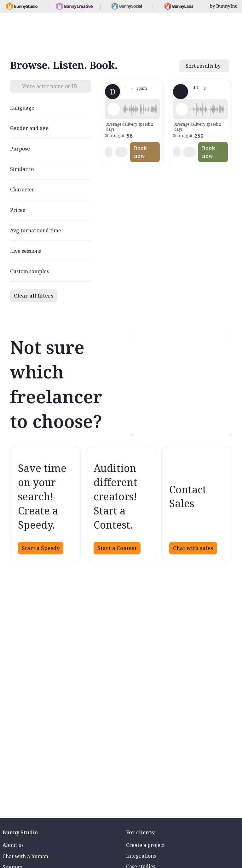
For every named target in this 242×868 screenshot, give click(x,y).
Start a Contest (117, 548)
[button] (140, 109)
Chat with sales (193, 548)
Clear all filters (34, 296)
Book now (140, 152)
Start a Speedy (41, 548)
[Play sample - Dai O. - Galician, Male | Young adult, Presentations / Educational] (114, 109)
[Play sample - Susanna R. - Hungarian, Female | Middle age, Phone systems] (182, 109)
